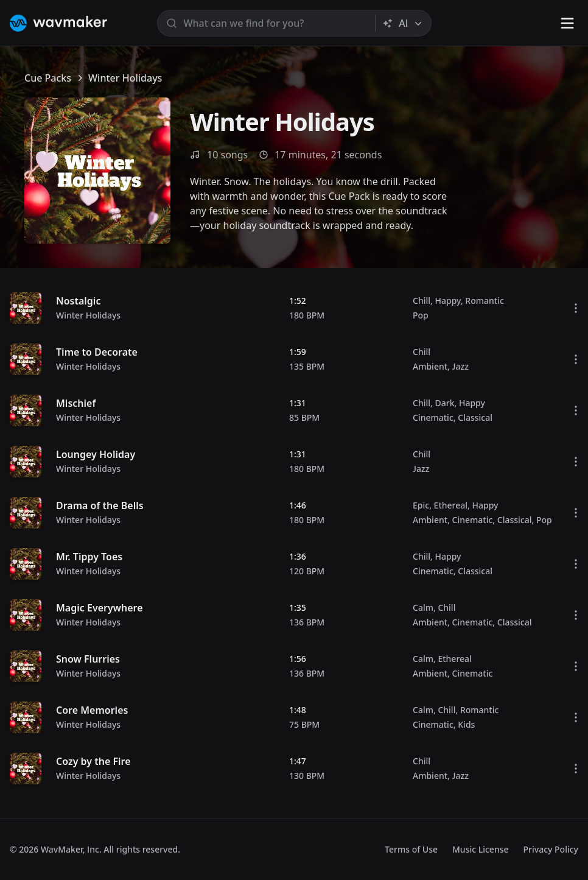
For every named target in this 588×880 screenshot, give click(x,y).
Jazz (460, 366)
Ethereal (451, 505)
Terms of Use (411, 849)
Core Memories (92, 710)
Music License (481, 849)
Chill (422, 301)
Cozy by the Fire (93, 761)
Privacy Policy (551, 849)
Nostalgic (78, 301)
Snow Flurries (88, 659)
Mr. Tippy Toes (89, 557)
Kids (466, 724)
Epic (421, 505)
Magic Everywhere (100, 608)
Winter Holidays (88, 315)
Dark (444, 403)
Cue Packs (48, 78)
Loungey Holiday (96, 454)
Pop (421, 315)
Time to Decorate (97, 352)
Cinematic (433, 417)
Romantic (484, 301)
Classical (475, 417)
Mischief (76, 403)
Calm (423, 607)
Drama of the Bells (100, 505)
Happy (447, 301)
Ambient (430, 366)
